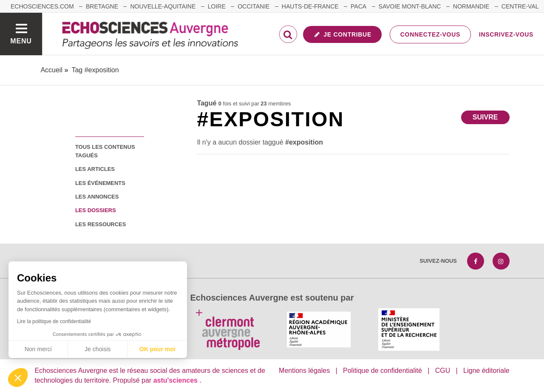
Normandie (471, 6)
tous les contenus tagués (105, 151)
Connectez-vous (430, 34)
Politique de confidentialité (382, 371)
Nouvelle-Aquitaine (163, 6)
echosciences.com (42, 6)
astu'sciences (177, 380)
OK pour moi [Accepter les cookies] (157, 349)
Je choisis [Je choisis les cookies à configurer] (98, 349)
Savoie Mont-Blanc (410, 6)
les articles (95, 169)
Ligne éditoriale (486, 371)
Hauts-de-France (310, 6)
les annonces (97, 197)
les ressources (101, 224)
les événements (100, 183)
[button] (18, 378)
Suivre (485, 117)
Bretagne (102, 6)
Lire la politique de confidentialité (54, 321)
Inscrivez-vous (506, 34)
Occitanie (254, 6)
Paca (358, 6)
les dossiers (96, 210)
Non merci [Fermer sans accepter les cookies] (38, 349)
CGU (443, 371)
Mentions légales (304, 371)
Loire (217, 6)
